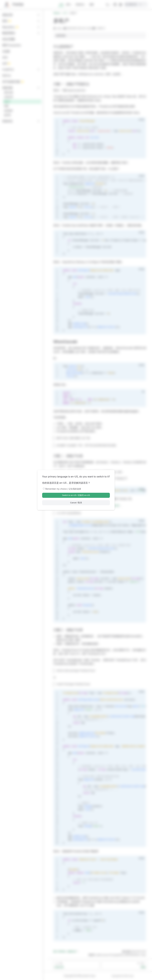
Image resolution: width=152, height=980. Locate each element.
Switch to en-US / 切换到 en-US (76, 495)
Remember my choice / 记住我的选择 (63, 489)
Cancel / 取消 (76, 503)
